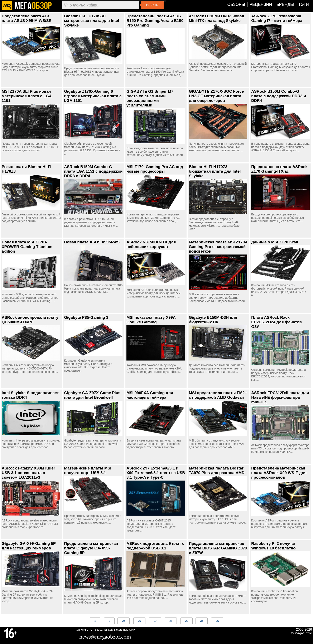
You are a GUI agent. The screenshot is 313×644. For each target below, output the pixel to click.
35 (202, 621)
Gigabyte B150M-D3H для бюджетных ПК (213, 320)
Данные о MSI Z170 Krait (275, 242)
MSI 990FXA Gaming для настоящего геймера (150, 395)
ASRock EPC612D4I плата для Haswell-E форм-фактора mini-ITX (280, 397)
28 (171, 621)
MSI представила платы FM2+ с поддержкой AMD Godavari (218, 395)
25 (124, 621)
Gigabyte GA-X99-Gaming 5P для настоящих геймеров (29, 546)
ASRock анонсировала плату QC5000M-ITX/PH (30, 320)
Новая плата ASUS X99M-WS (92, 242)
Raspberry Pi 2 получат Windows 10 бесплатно (273, 546)
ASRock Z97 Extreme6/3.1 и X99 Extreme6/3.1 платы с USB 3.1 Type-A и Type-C (156, 473)
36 (217, 621)
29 (187, 621)
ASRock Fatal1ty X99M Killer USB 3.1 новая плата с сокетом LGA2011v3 (28, 473)
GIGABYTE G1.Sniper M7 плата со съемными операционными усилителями (150, 98)
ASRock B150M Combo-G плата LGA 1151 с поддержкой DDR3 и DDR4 (93, 171)
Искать (152, 5)
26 (139, 621)
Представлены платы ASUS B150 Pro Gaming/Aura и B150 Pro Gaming (155, 21)
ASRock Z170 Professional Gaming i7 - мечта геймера (277, 18)
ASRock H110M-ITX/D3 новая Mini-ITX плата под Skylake (216, 18)
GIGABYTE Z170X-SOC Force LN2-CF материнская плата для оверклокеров (216, 96)
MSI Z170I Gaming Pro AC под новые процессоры (155, 169)
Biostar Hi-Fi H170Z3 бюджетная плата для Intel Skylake (215, 171)
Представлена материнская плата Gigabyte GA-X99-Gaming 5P (91, 548)
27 (155, 621)
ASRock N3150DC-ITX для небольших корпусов (151, 244)
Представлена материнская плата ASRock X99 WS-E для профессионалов (279, 473)
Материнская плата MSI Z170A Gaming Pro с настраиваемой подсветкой (218, 247)
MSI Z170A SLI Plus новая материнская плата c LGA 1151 (27, 96)
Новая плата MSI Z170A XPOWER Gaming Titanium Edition (27, 247)
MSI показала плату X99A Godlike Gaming (151, 320)
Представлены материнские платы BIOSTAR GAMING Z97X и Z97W (218, 548)
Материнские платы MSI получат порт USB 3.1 (88, 470)
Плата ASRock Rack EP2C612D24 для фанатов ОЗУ (276, 322)
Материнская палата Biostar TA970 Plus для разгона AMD (217, 470)
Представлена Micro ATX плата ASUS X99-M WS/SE (27, 18)
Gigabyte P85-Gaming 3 (86, 317)
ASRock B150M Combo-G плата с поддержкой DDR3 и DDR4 (279, 96)
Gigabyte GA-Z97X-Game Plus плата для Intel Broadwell (92, 395)
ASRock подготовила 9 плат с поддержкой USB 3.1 (155, 546)
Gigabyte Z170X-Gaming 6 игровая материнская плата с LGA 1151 (93, 96)
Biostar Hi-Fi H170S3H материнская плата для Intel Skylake (92, 21)
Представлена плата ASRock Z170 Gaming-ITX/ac (279, 169)
